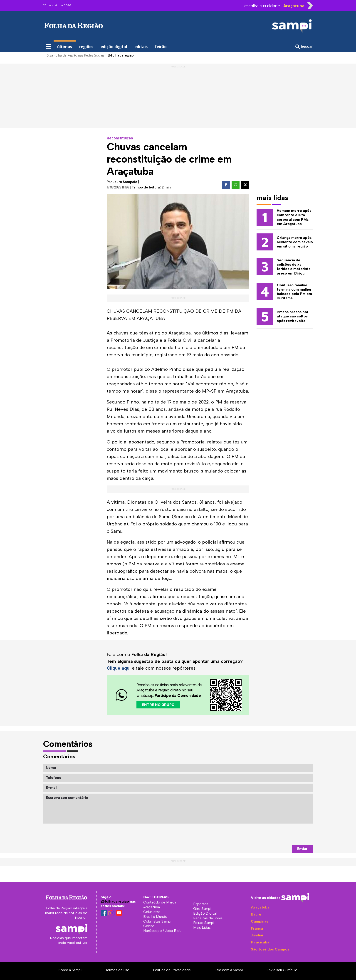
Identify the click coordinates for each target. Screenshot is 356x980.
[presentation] (278, 834)
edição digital (114, 47)
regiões (86, 47)
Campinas (260, 921)
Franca (257, 928)
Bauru (256, 914)
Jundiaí (257, 935)
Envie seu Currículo (282, 970)
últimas (65, 47)
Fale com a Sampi (229, 970)
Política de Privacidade (172, 970)
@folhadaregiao (115, 901)
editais (141, 47)
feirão (161, 47)
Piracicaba (260, 942)
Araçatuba (260, 907)
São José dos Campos (270, 949)
